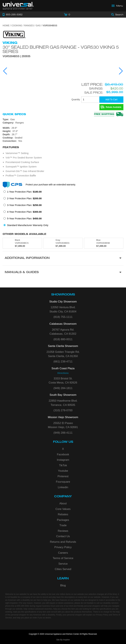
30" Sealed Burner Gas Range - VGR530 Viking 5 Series (61, 49)
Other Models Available (24, 234)
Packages (63, 520)
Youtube (63, 471)
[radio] (23, 193)
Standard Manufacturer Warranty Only (28, 225)
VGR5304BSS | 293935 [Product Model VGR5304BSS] (16, 56)
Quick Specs (14, 114)
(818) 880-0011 (63, 339)
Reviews (63, 531)
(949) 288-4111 (63, 433)
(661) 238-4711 (63, 362)
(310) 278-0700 (63, 410)
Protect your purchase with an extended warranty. (51, 185)
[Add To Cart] (111, 100)
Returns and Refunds (63, 542)
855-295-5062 (23, 606)
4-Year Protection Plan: (24, 212)
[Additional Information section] (63, 258)
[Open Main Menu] (117, 6)
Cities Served (63, 569)
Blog (63, 585)
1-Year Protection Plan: (24, 192)
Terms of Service (63, 558)
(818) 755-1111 (63, 317)
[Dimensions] (63, 131)
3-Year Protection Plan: (24, 205)
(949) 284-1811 (63, 388)
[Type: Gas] (63, 119)
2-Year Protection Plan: (24, 198)
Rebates (63, 514)
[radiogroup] (63, 209)
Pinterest (63, 476)
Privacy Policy (63, 547)
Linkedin (63, 487)
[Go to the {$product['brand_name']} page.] (14, 34)
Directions (63, 373)
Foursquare (63, 482)
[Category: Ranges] (63, 123)
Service (63, 564)
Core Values (63, 509)
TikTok (63, 465)
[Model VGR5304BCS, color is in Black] (22, 243)
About (63, 503)
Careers (63, 553)
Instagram (63, 460)
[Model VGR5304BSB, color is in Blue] (104, 243)
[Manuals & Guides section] (63, 273)
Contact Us (63, 536)
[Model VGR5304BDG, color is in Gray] (63, 243)
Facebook (63, 454)
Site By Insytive (63, 640)
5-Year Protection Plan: (24, 218)
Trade (63, 525)
